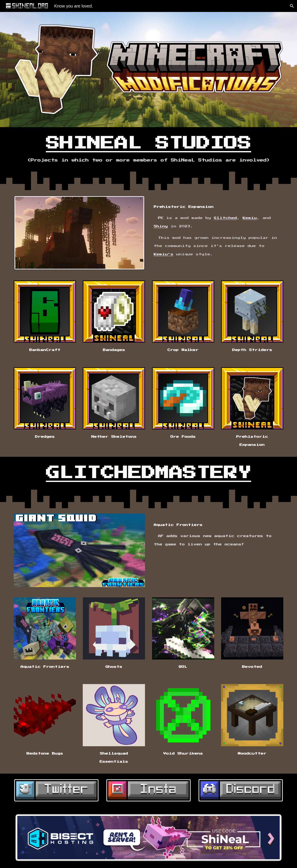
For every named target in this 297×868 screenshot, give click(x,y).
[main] (148, 149)
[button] (292, 6)
